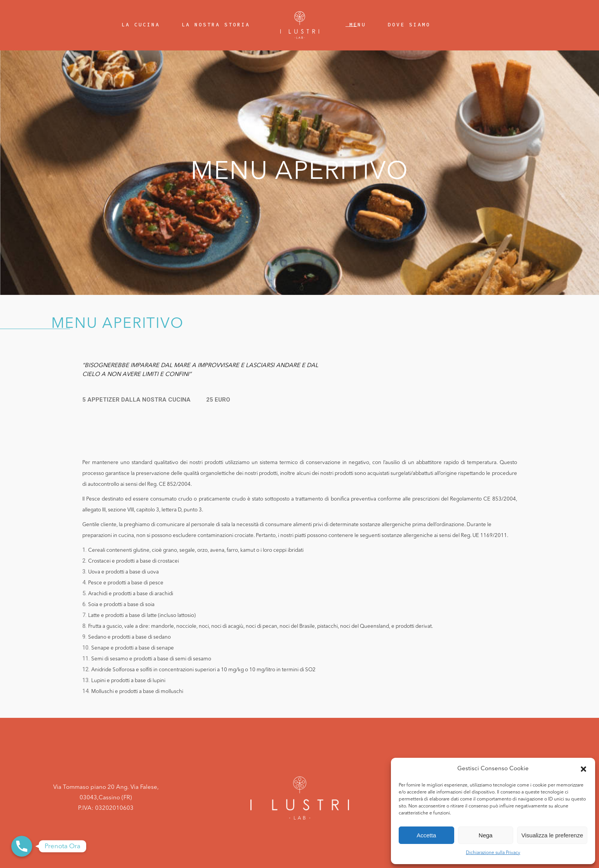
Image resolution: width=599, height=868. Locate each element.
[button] (583, 769)
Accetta (426, 835)
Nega (486, 835)
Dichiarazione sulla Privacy (493, 853)
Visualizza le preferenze (552, 835)
